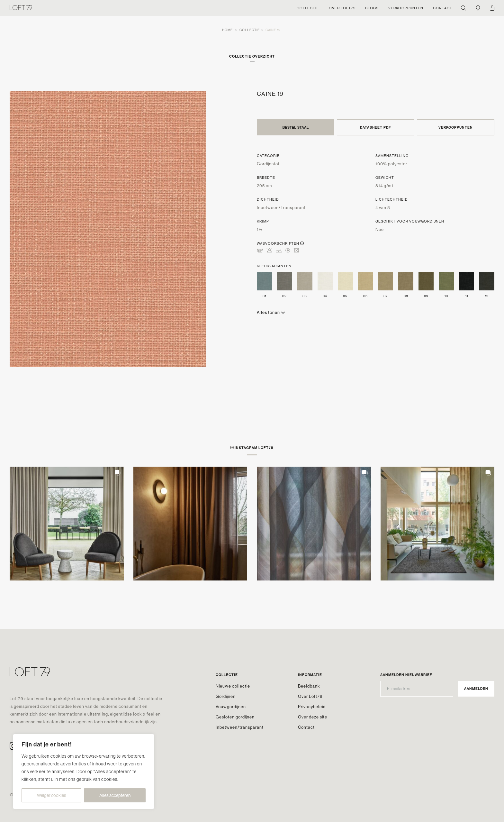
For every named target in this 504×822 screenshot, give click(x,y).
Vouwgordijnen (231, 707)
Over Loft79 (310, 696)
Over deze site (313, 717)
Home (227, 30)
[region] (84, 772)
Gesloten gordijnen (235, 717)
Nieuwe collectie (233, 686)
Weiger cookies (52, 795)
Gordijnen (226, 696)
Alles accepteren (115, 795)
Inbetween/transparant (240, 727)
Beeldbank (309, 686)
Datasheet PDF (376, 127)
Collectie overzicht (252, 56)
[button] (67, 524)
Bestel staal (295, 127)
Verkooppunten (456, 127)
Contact (306, 727)
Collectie (250, 30)
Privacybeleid (312, 707)
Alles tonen (271, 312)
